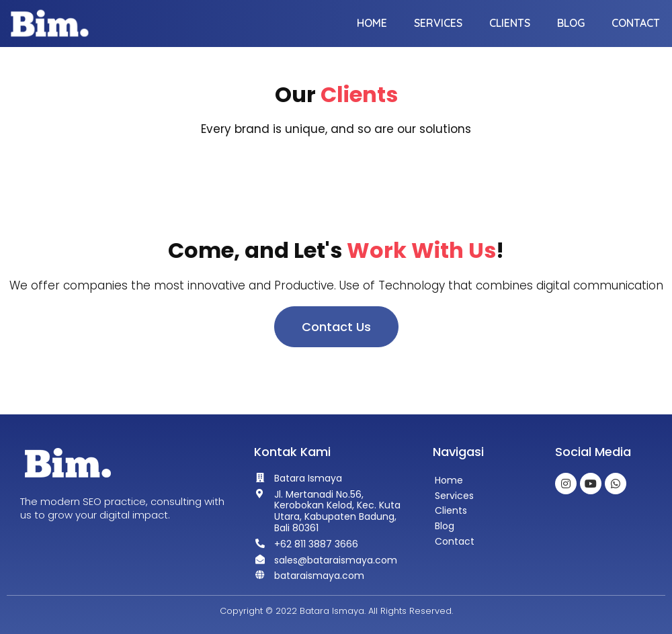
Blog (571, 23)
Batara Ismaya (332, 611)
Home (372, 23)
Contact (636, 23)
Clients (510, 23)
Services (438, 23)
